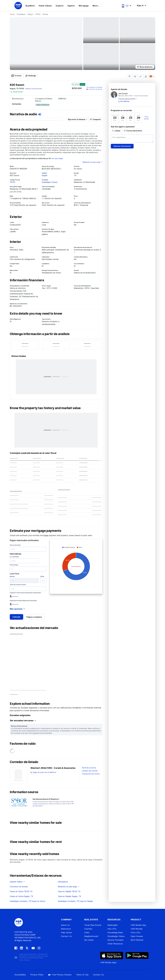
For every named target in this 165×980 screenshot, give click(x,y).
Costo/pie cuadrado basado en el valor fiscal (33, 453)
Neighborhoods (91, 936)
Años (42, 576)
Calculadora (63, 882)
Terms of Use (82, 975)
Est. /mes (95, 87)
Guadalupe (21, 14)
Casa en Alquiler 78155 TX (69, 891)
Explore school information (30, 704)
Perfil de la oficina (89, 768)
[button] (129, 5)
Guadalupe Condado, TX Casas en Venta (27, 901)
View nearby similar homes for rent (36, 842)
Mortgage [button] (84, 6)
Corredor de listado (24, 762)
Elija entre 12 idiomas (77, 119)
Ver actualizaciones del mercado (34, 628)
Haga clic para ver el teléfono (44, 772)
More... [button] (96, 6)
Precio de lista (15, 545)
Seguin (30, 14)
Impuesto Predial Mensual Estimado (23, 601)
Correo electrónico (134, 131)
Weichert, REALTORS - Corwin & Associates (53, 768)
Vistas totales (19, 356)
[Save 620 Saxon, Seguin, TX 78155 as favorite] (130, 76)
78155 (38, 14)
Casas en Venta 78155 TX (21, 891)
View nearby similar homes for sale (36, 823)
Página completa (34, 617)
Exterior (16, 217)
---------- (14, 694)
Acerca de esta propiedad (29, 129)
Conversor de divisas (94, 89)
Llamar (118, 131)
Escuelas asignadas (20, 715)
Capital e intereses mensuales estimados (25, 593)
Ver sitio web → (38, 806)
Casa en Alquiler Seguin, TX (69, 896)
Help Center (66, 933)
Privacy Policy (37, 975)
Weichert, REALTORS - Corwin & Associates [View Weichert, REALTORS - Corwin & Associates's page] (133, 96)
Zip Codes (89, 940)
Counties (88, 929)
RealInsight (113, 925)
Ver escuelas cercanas (23, 720)
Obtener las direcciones (34, 89)
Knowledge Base (115, 933)
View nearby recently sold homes (34, 854)
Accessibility (20, 975)
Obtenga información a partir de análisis (40, 334)
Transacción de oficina (91, 774)
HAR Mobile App (138, 925)
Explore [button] (60, 6)
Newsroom (66, 929)
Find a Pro (136, 933)
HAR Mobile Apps (109, 962)
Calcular (16, 617)
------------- (16, 491)
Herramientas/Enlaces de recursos (36, 876)
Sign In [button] (141, 5)
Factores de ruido (23, 744)
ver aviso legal (57, 158)
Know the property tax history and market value (45, 408)
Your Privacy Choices (60, 975)
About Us (65, 925)
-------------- (16, 634)
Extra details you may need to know (36, 314)
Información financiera (27, 280)
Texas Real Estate (93, 925)
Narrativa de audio (25, 114)
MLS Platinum (137, 940)
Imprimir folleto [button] (16, 882)
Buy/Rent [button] (30, 6)
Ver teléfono (125, 101)
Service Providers (116, 940)
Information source (24, 792)
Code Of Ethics (25, 960)
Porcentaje (14, 565)
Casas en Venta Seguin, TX (21, 896)
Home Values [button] (45, 6)
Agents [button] (71, 6)
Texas (12, 14)
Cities (87, 933)
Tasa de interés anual (18, 585)
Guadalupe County (50, 182)
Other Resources (115, 944)
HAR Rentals (137, 929)
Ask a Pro (112, 929)
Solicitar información (122, 146)
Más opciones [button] (16, 609)
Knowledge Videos (116, 936)
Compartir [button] (97, 119)
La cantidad (14, 557)
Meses (12, 576)
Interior (15, 242)
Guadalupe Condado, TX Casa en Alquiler (75, 901)
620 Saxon (17, 85)
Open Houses (137, 936)
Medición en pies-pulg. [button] (92, 162)
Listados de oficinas (90, 771)
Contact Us (66, 936)
